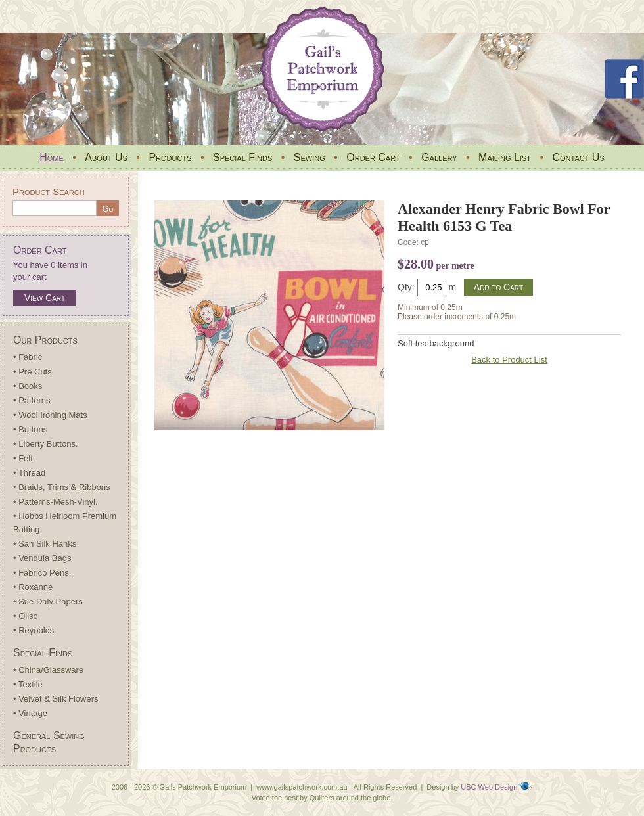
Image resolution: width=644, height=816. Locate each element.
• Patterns (32, 400)
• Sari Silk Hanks (45, 544)
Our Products (45, 340)
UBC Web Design (489, 787)
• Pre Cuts (33, 372)
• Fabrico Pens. (42, 573)
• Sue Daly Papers (48, 601)
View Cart (45, 298)
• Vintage (30, 713)
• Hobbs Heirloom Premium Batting (65, 523)
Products (170, 157)
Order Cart (373, 157)
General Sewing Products (49, 742)
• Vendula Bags (42, 558)
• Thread (29, 473)
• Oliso (26, 616)
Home (52, 157)
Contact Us (578, 157)
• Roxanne (33, 587)
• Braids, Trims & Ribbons (62, 487)
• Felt (23, 458)
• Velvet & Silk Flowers (56, 699)
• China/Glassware (48, 670)
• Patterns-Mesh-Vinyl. (56, 502)
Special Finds (242, 157)
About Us (106, 157)
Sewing (310, 157)
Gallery (439, 157)
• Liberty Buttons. (46, 444)
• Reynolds (34, 630)
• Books (28, 386)
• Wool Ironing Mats (50, 415)
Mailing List (505, 157)
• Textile (28, 684)
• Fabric (28, 357)
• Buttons (30, 429)
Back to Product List (509, 360)
